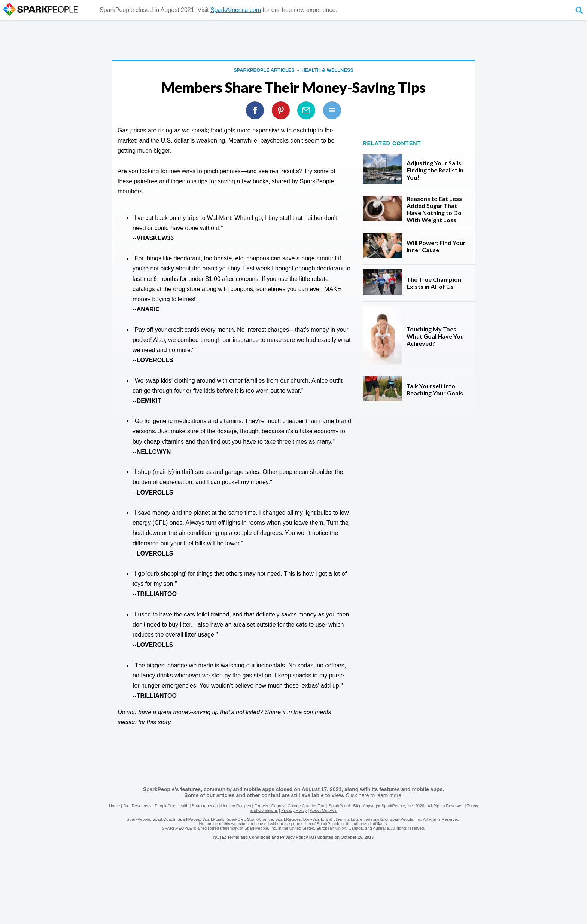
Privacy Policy (294, 810)
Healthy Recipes (236, 806)
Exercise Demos (269, 806)
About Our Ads (323, 810)
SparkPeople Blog (345, 806)
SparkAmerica (205, 806)
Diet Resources (137, 806)
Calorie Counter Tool (307, 806)
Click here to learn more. (374, 795)
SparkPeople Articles (264, 70)
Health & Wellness (328, 70)
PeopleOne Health (171, 806)
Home (114, 806)
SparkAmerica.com (236, 10)
